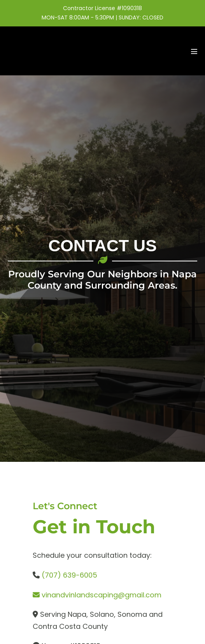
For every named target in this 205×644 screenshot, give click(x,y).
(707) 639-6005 (69, 575)
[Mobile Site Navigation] (194, 51)
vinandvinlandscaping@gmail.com (102, 595)
